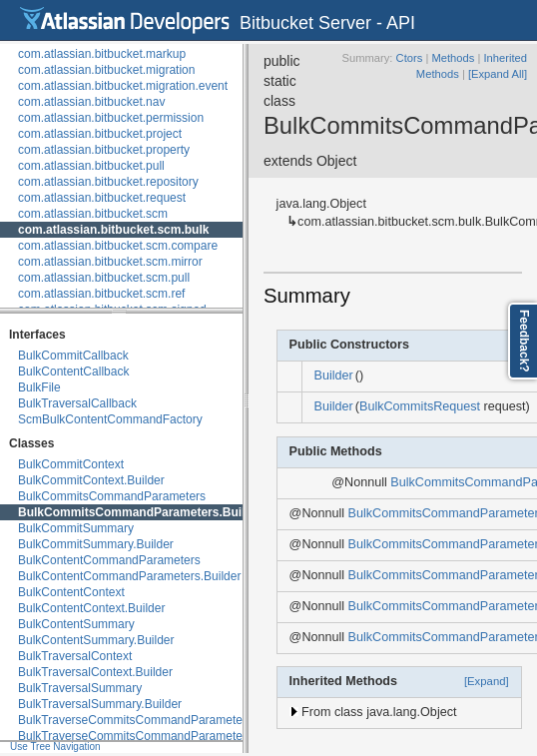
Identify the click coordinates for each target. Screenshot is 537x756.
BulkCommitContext (71, 464)
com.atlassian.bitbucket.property (104, 150)
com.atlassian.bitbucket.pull (91, 166)
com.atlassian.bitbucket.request (102, 198)
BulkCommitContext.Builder (91, 480)
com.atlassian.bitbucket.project (100, 134)
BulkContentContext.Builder (91, 608)
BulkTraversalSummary (80, 688)
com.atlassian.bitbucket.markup (102, 54)
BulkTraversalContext (75, 656)
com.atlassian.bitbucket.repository (108, 182)
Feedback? (524, 341)
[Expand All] (498, 74)
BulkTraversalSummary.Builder (100, 704)
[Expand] (487, 681)
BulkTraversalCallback (77, 403)
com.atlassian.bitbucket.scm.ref (101, 294)
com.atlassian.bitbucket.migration (106, 70)
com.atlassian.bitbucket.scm (93, 214)
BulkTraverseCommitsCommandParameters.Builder (156, 736)
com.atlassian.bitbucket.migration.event (123, 86)
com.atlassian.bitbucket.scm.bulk (113, 230)
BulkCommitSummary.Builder (96, 544)
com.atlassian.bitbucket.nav (91, 102)
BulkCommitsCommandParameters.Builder (141, 512)
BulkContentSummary (76, 624)
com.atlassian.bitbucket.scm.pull (104, 278)
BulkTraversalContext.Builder (95, 672)
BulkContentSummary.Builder (96, 640)
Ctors (410, 58)
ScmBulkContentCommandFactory (110, 419)
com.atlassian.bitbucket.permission (111, 118)
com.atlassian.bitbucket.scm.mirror (110, 262)
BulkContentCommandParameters (109, 560)
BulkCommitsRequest (420, 406)
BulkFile (39, 387)
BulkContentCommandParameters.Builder (129, 576)
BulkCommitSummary (76, 528)
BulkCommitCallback (73, 356)
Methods (453, 58)
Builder (334, 376)
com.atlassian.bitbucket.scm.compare (118, 246)
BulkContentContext (71, 592)
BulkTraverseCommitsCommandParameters (135, 720)
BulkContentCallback (73, 372)
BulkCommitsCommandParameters (112, 496)
